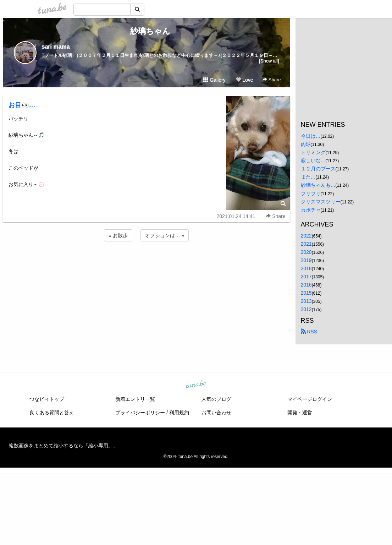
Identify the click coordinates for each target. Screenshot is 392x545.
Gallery (214, 80)
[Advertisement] (147, 262)
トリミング (313, 152)
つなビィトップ (47, 399)
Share (272, 80)
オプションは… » (165, 235)
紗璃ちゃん (146, 31)
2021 (306, 244)
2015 (306, 293)
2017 (306, 277)
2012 (306, 309)
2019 (306, 260)
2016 (306, 285)
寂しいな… (313, 160)
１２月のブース (318, 169)
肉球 (306, 144)
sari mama (56, 47)
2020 (306, 252)
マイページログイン (310, 399)
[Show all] (269, 61)
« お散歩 (118, 235)
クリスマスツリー (321, 202)
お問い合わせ (216, 413)
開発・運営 (300, 413)
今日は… (311, 136)
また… (308, 177)
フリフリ (311, 194)
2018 (306, 268)
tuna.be (196, 385)
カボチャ (311, 210)
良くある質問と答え (52, 413)
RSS (309, 332)
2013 (306, 301)
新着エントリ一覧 (135, 399)
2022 (306, 236)
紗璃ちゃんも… (318, 185)
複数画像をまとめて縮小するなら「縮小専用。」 (64, 446)
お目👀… (22, 105)
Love (244, 80)
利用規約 (179, 413)
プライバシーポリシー (140, 413)
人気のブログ (216, 399)
